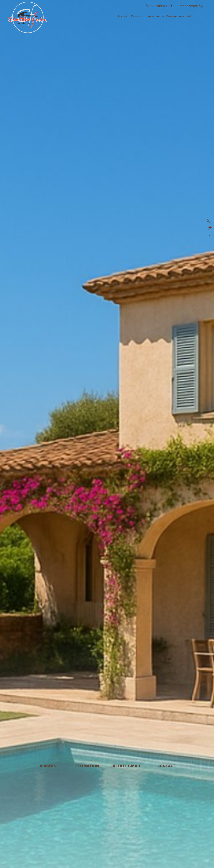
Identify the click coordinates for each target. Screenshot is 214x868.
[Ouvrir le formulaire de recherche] (198, 6)
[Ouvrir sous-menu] (143, 16)
